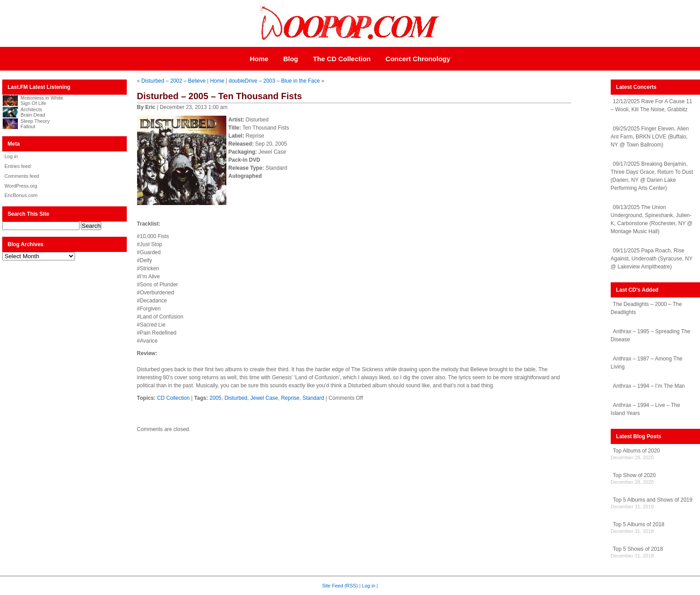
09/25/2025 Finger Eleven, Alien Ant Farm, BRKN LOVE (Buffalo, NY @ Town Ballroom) (650, 137)
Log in (11, 156)
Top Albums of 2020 (636, 451)
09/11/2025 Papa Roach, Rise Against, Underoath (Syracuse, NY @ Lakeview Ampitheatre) (652, 259)
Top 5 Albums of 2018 (639, 524)
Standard (313, 398)
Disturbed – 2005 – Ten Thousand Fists (220, 96)
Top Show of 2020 (634, 475)
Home (259, 59)
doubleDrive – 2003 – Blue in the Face (274, 81)
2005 (215, 398)
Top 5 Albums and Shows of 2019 (653, 500)
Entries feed (18, 166)
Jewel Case (264, 398)
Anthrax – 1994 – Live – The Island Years (646, 409)
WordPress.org (21, 186)
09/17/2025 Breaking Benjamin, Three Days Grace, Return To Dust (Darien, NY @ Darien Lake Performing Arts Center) (652, 176)
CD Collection (173, 398)
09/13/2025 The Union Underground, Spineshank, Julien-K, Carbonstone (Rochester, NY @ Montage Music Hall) (652, 219)
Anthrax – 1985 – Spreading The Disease (650, 335)
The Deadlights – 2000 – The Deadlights (646, 308)
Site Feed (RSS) (340, 586)
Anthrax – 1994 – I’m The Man (649, 386)
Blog (290, 59)
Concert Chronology (418, 59)
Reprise (290, 398)
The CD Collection (342, 59)
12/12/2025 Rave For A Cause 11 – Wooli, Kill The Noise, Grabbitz (651, 105)
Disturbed (236, 398)
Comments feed (22, 176)
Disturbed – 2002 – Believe (174, 81)
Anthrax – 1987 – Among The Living (647, 363)
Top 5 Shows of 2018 (638, 549)
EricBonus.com (21, 195)
